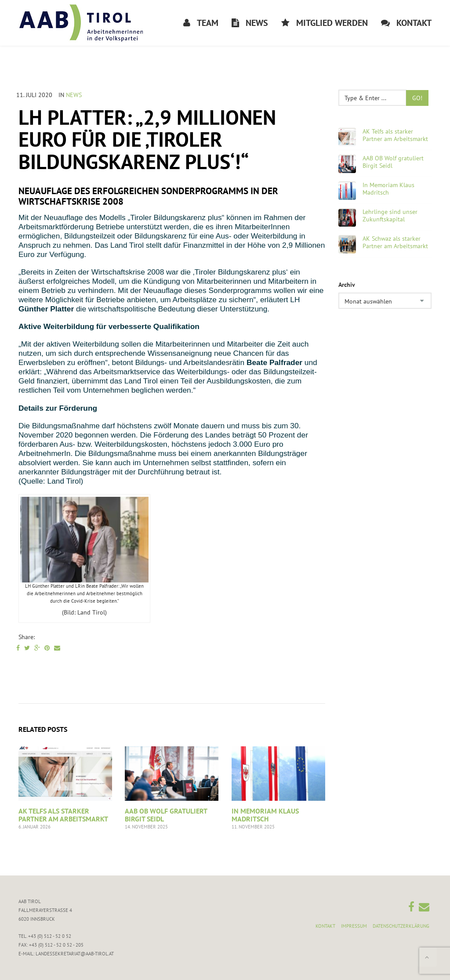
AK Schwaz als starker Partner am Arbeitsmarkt (395, 242)
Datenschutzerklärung (401, 926)
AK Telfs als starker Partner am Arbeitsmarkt (63, 815)
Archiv (347, 285)
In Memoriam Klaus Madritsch (265, 815)
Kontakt (325, 926)
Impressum (354, 926)
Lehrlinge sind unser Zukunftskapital (390, 216)
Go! (417, 98)
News (74, 95)
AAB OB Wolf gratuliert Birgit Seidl (166, 815)
